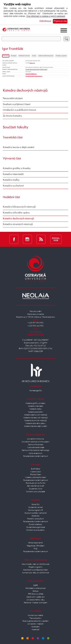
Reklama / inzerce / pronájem (35, 603)
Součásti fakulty (16, 127)
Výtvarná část (12, 159)
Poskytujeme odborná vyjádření (35, 621)
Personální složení (13, 98)
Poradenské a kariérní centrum (36, 456)
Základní (6, 56)
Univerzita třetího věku (36, 600)
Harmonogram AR (35, 510)
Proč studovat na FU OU (36, 483)
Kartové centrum (35, 453)
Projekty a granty (61, 56)
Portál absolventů (36, 543)
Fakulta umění (43, 69)
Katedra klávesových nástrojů (19, 207)
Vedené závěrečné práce (46, 56)
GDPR (36, 585)
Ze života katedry (12, 116)
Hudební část (11, 197)
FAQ (35, 549)
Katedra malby (11, 180)
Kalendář (36, 630)
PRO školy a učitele (36, 594)
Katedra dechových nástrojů (32, 69)
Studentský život (36, 489)
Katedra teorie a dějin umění (18, 147)
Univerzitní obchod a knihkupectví (36, 442)
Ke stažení (35, 627)
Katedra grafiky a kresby (17, 168)
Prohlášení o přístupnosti (36, 588)
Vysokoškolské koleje (36, 447)
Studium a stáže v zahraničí (36, 513)
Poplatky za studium (35, 519)
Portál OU (36, 505)
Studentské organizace (36, 527)
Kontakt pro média (35, 615)
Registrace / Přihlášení (36, 546)
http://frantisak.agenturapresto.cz (34, 76)
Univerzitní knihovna (35, 439)
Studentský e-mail (36, 507)
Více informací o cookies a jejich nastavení (46, 16)
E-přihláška (36, 469)
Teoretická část (13, 137)
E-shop (36, 591)
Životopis (14, 56)
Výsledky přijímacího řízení (35, 477)
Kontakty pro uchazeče (35, 492)
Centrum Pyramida (36, 445)
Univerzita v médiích (35, 624)
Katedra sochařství (13, 186)
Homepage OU (36, 391)
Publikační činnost (24, 56)
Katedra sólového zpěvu (16, 213)
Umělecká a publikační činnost (20, 110)
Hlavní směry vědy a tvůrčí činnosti (36, 564)
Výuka (34, 56)
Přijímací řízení (36, 475)
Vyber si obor (36, 472)
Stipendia (35, 516)
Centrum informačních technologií (35, 450)
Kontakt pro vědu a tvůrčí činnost (36, 573)
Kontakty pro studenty (35, 530)
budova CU (32, 63)
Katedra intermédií (13, 174)
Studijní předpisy (35, 524)
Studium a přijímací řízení (17, 104)
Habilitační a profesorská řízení (35, 570)
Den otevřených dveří (36, 486)
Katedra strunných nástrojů (18, 224)
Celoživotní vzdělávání (36, 597)
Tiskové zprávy (35, 618)
